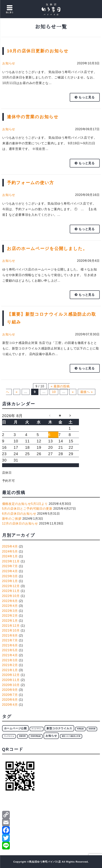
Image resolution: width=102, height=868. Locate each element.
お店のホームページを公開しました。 (47, 249)
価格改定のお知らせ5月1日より (25, 504)
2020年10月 (11, 685)
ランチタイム (9, 736)
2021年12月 (11, 626)
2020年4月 (10, 705)
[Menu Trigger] (10, 10)
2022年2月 (10, 616)
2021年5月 (10, 650)
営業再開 (92, 729)
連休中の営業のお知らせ (33, 117)
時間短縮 (80, 729)
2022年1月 (10, 621)
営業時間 (22, 736)
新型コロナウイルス (59, 728)
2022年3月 (10, 611)
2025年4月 (10, 546)
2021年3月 (10, 660)
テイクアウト (37, 729)
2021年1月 (10, 670)
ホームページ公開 (15, 728)
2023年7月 (10, 566)
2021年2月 (10, 665)
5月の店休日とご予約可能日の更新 (27, 509)
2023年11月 (11, 561)
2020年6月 (10, 700)
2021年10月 (11, 630)
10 (54, 392)
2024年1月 (10, 556)
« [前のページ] (17, 392)
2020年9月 (10, 690)
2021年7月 (10, 640)
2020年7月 (10, 695)
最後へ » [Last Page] (87, 392)
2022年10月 (11, 596)
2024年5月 (10, 551)
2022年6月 (10, 601)
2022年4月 (10, 606)
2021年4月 (10, 655)
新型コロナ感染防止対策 (71, 736)
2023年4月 (10, 571)
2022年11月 (11, 591)
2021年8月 (10, 635)
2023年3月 (10, 576)
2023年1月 (10, 581)
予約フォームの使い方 (30, 183)
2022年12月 (11, 586)
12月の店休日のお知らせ (20, 523)
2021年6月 (10, 645)
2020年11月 (11, 680)
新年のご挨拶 (12, 519)
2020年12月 (11, 675)
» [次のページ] (73, 392)
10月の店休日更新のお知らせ (38, 51)
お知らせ (9, 63)
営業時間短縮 (36, 736)
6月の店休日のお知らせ (19, 514)
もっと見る (85, 97)
